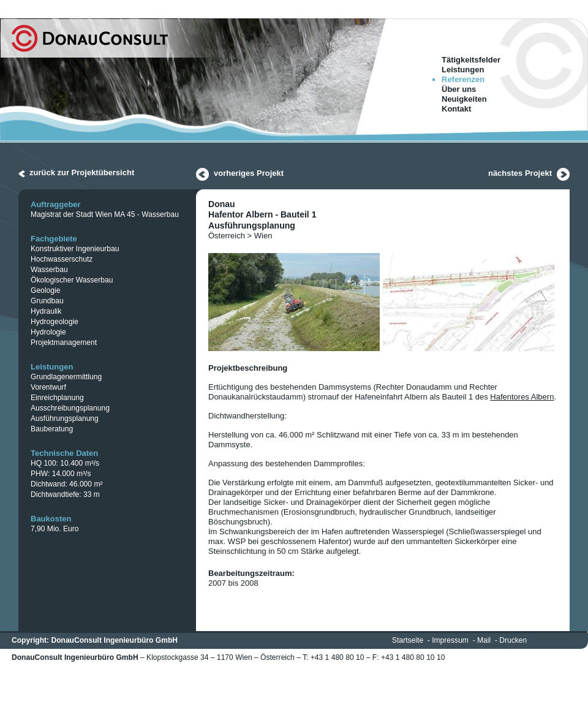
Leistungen (463, 70)
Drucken (513, 640)
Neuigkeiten (464, 99)
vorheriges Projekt (249, 173)
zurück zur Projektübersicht (82, 172)
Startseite (408, 640)
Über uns (459, 89)
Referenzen (463, 79)
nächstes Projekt (520, 173)
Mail (484, 640)
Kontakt (456, 109)
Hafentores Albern (522, 397)
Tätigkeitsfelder (471, 60)
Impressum (450, 640)
